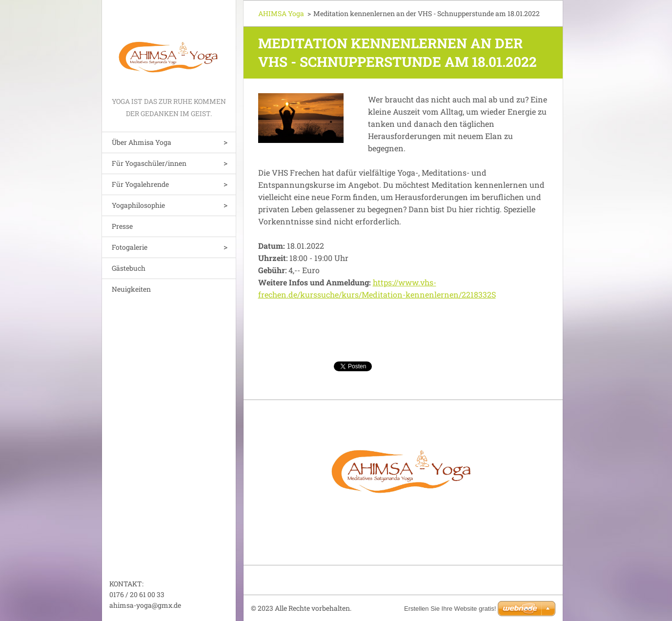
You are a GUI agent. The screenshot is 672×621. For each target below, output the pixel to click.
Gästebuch (129, 268)
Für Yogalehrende (140, 184)
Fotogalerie (130, 247)
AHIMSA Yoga (281, 13)
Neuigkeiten (131, 289)
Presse (122, 226)
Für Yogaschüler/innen (149, 163)
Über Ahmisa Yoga (142, 142)
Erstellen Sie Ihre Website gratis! (450, 609)
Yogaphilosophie (138, 205)
